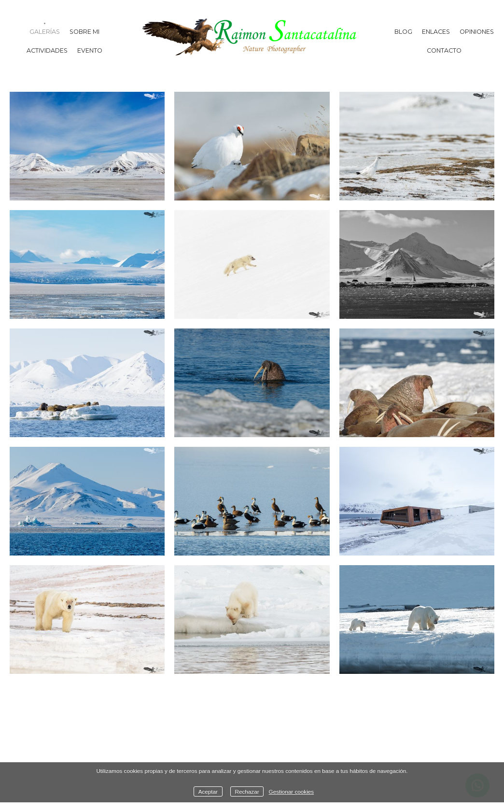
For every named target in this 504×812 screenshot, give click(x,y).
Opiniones (477, 32)
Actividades (47, 50)
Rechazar (247, 791)
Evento (90, 50)
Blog (403, 32)
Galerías (45, 32)
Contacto (444, 50)
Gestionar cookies (292, 791)
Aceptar (208, 791)
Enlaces (436, 32)
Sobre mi (84, 32)
